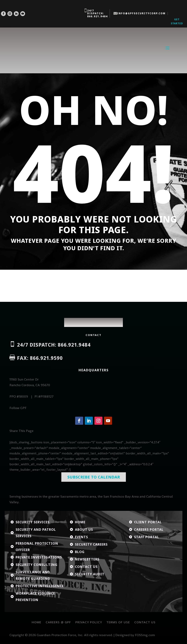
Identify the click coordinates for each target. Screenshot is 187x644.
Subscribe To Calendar (94, 477)
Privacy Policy (89, 622)
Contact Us (145, 622)
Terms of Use (118, 622)
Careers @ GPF (58, 622)
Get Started (177, 21)
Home (36, 622)
